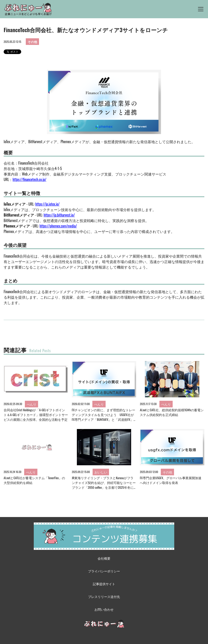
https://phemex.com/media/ (58, 226)
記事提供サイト (104, 584)
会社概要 (104, 558)
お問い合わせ (104, 609)
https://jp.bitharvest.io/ (59, 215)
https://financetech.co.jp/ (29, 179)
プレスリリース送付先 (104, 596)
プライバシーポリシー (104, 571)
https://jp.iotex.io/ (47, 204)
